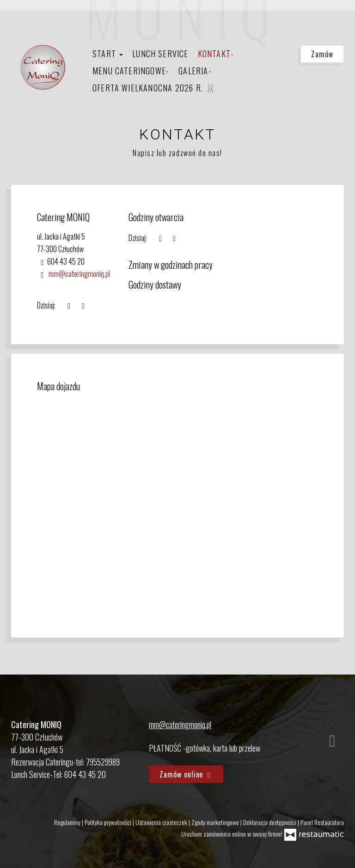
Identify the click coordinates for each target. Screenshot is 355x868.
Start (108, 54)
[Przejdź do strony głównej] (43, 67)
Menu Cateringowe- (131, 71)
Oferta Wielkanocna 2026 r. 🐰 (154, 88)
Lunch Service (160, 54)
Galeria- (195, 71)
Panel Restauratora (322, 822)
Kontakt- (216, 54)
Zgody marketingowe (216, 822)
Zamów (322, 54)
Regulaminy (68, 822)
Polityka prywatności (109, 822)
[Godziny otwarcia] (174, 238)
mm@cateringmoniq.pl (79, 274)
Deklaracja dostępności (270, 822)
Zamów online (186, 774)
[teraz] (160, 238)
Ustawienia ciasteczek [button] (162, 822)
